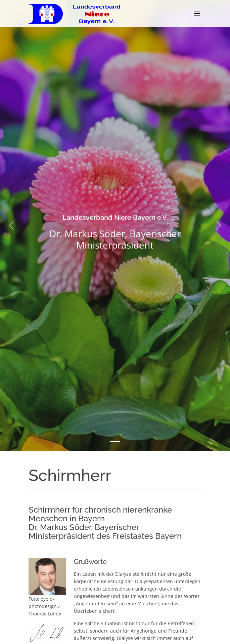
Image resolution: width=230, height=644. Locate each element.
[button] (12, 225)
